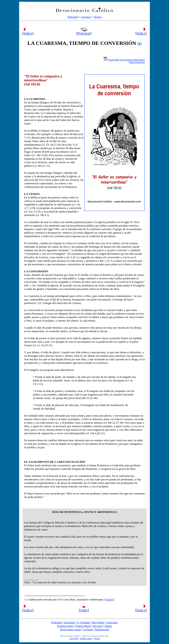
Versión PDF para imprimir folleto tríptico (126, 60)
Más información (137, 62)
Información (102, 629)
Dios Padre (98, 622)
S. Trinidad (83, 622)
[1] (139, 44)
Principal (73, 17)
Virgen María (83, 626)
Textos (97, 17)
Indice (28, 33)
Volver (109, 599)
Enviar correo (86, 638)
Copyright (74, 638)
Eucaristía (69, 622)
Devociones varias (71, 629)
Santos (108, 626)
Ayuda (97, 638)
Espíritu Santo (65, 626)
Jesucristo (112, 622)
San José (97, 626)
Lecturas (86, 17)
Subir (84, 610)
